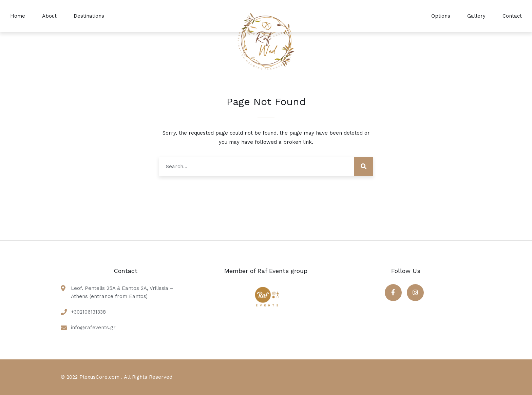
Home (18, 16)
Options (441, 16)
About (49, 16)
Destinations (89, 16)
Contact (512, 16)
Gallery (476, 16)
